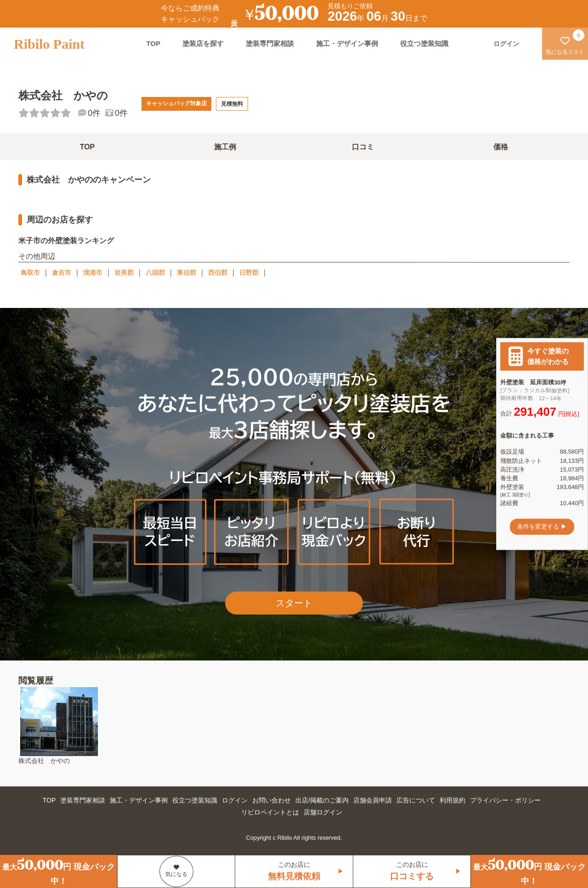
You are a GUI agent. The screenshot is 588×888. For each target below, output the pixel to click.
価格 (501, 147)
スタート (294, 603)
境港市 (93, 273)
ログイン (235, 800)
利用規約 (452, 800)
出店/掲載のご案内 (322, 800)
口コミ (363, 147)
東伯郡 (187, 273)
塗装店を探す (203, 43)
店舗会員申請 (373, 800)
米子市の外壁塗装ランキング (66, 241)
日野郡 (249, 273)
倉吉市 (62, 273)
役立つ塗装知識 (424, 43)
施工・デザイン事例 (347, 43)
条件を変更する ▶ (542, 527)
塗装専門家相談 (270, 43)
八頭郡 (155, 273)
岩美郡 (124, 273)
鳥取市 (30, 273)
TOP (153, 43)
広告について (416, 800)
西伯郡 (218, 273)
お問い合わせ (271, 800)
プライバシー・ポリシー (505, 800)
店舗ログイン (323, 812)
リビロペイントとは (270, 812)
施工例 (225, 147)
